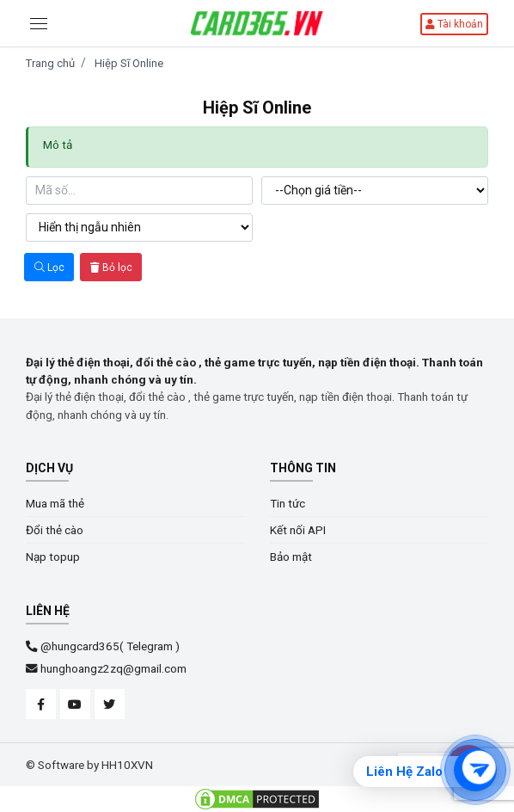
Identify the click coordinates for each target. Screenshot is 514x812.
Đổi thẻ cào (55, 530)
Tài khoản (454, 24)
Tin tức (288, 503)
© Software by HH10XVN (89, 765)
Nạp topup (53, 557)
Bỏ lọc (111, 268)
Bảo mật (291, 557)
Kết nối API (298, 530)
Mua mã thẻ (55, 503)
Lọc (49, 268)
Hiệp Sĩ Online (129, 63)
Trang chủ (50, 63)
